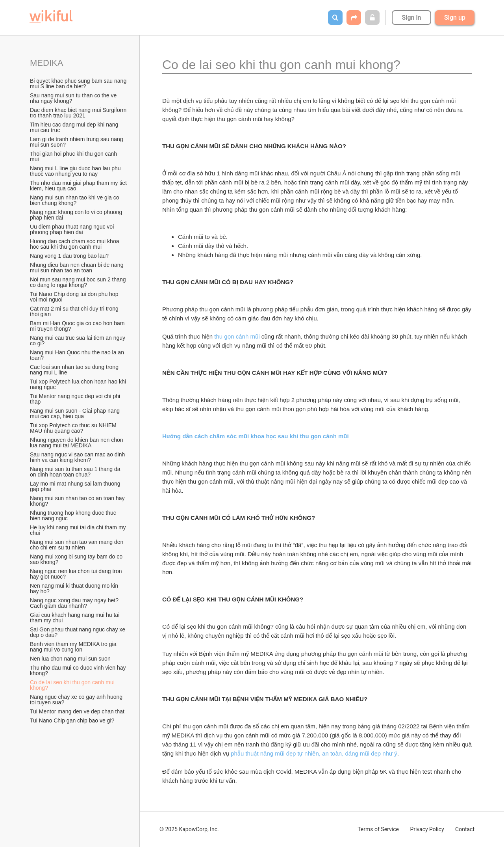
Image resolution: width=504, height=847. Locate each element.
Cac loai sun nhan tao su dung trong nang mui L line (75, 370)
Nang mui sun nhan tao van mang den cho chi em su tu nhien (77, 545)
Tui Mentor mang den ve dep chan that (77, 711)
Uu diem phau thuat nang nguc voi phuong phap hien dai (73, 229)
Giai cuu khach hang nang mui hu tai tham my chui (75, 618)
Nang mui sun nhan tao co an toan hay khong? (78, 501)
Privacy (427, 829)
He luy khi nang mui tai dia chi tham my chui (79, 530)
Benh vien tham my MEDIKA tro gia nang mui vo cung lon (74, 647)
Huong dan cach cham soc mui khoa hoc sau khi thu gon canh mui (75, 244)
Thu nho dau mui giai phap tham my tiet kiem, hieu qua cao (79, 186)
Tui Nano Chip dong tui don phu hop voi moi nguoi (75, 297)
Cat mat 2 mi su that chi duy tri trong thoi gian (75, 311)
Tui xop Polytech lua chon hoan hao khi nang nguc (79, 384)
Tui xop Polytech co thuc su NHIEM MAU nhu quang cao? (74, 428)
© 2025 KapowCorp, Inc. (189, 829)
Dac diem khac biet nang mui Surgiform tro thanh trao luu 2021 (79, 113)
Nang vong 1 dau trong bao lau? (69, 256)
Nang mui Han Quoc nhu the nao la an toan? (78, 355)
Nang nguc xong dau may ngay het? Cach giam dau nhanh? (75, 603)
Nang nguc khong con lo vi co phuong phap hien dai (77, 215)
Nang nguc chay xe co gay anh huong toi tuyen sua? (77, 700)
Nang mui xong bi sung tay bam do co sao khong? (77, 559)
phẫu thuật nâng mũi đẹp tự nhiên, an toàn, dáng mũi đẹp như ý (314, 753)
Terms (378, 829)
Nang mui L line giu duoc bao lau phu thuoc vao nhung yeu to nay (76, 171)
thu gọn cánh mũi (237, 336)
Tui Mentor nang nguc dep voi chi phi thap (76, 399)
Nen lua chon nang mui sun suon (70, 659)
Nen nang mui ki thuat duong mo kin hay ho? (75, 588)
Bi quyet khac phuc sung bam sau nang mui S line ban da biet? (79, 84)
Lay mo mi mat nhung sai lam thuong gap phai (76, 486)
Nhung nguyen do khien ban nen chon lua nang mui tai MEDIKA (77, 443)
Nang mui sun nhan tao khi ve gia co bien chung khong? (75, 200)
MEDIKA (46, 63)
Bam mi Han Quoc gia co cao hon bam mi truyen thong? (78, 326)
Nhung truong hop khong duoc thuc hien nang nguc (74, 516)
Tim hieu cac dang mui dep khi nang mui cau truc (75, 127)
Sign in (411, 18)
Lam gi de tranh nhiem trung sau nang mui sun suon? (77, 142)
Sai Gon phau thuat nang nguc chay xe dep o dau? (78, 632)
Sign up (455, 18)
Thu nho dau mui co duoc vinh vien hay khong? (79, 670)
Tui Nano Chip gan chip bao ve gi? (72, 720)
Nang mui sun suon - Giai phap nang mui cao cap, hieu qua (76, 413)
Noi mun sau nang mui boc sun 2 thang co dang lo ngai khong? (79, 282)
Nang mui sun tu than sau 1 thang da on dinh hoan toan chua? (76, 472)
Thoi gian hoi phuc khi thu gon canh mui (74, 156)
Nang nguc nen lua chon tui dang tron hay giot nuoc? (77, 574)
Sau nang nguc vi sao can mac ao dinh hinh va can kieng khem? (78, 457)
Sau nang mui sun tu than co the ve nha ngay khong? (74, 98)
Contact (465, 829)
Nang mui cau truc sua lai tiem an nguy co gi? (78, 341)
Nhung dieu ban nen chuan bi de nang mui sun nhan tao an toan (77, 268)
